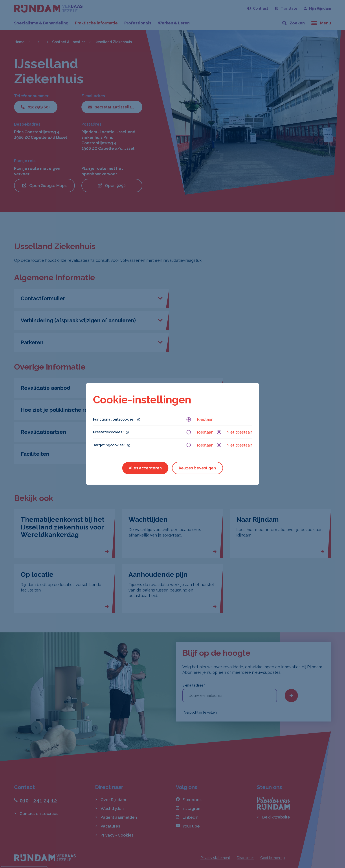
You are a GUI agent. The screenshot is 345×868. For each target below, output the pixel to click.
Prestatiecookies (109, 432)
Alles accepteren (145, 468)
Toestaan (200, 419)
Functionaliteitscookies (114, 419)
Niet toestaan (235, 432)
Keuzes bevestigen (197, 468)
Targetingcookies (109, 445)
